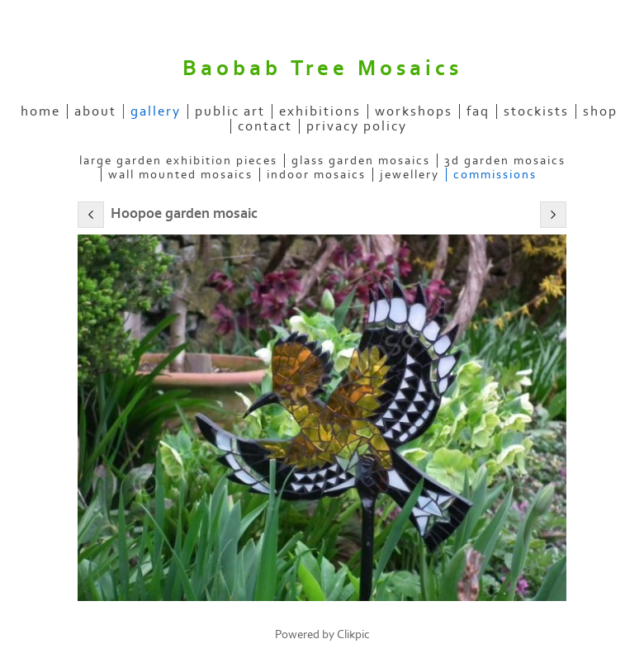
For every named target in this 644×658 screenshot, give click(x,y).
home (40, 111)
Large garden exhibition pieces (178, 161)
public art (230, 111)
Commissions (495, 175)
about (95, 111)
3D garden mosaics (505, 161)
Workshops (414, 111)
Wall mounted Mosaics (180, 175)
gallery (156, 111)
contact (265, 126)
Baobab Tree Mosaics (322, 69)
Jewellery (410, 175)
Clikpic (353, 634)
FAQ (478, 111)
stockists (536, 111)
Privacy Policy (357, 126)
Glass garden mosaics (361, 161)
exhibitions (320, 111)
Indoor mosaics (316, 175)
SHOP (600, 111)
